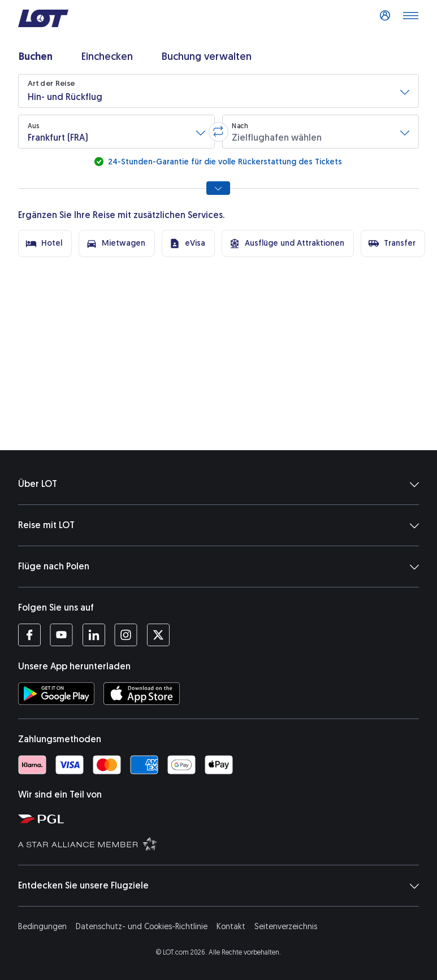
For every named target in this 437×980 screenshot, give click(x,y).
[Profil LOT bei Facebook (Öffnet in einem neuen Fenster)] (29, 635)
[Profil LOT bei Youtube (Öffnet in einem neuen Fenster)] (61, 635)
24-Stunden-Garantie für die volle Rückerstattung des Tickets (224, 162)
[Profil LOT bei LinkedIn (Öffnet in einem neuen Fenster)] (94, 635)
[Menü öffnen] (410, 19)
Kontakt (231, 927)
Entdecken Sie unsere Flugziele (218, 886)
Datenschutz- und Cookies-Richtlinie (142, 927)
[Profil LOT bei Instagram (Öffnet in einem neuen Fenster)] (126, 635)
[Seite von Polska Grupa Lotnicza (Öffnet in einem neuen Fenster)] (223, 818)
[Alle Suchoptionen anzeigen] (218, 188)
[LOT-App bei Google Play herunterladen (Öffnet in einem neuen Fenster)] (56, 694)
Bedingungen (42, 927)
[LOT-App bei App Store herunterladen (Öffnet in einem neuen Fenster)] (142, 694)
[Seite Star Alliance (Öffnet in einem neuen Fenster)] (223, 843)
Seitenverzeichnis (286, 927)
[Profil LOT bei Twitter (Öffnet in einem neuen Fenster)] (158, 635)
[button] (218, 91)
